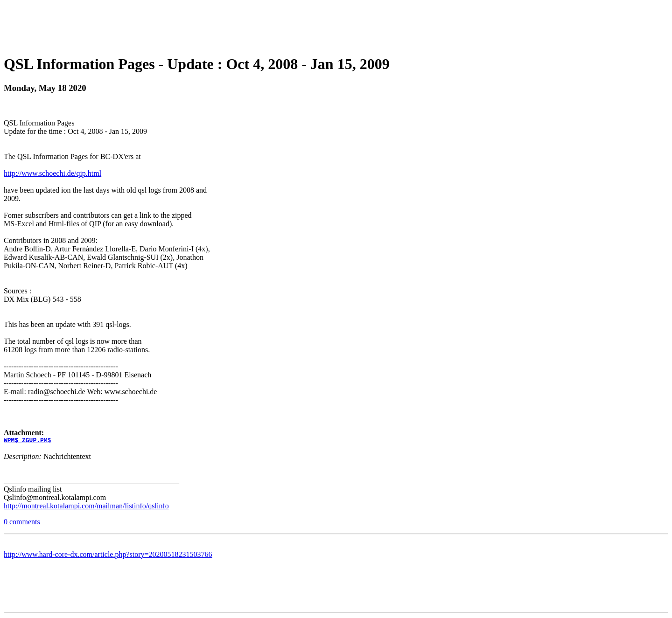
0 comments (22, 523)
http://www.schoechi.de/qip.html (52, 173)
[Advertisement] (336, 25)
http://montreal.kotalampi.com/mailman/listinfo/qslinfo (86, 507)
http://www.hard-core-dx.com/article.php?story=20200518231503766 (108, 556)
